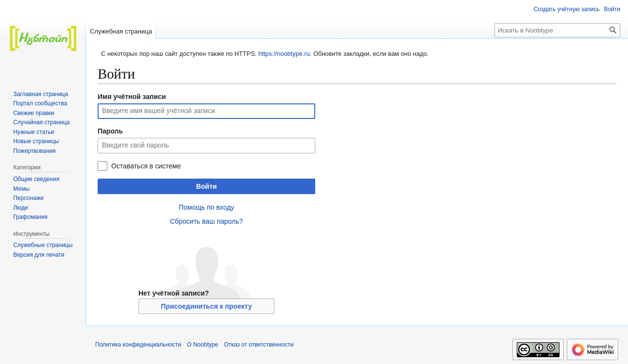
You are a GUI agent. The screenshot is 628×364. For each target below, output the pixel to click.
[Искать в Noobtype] (557, 30)
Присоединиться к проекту (206, 306)
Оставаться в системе (146, 166)
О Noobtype (203, 345)
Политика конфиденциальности (138, 345)
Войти (207, 186)
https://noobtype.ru (284, 54)
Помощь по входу (206, 207)
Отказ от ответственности (259, 345)
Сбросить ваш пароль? (206, 221)
